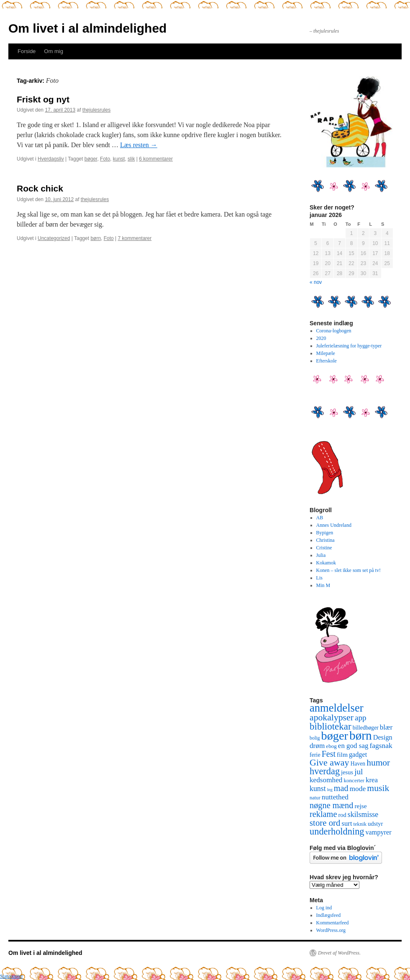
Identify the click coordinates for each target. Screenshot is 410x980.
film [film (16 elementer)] (342, 754)
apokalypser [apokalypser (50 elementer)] (332, 717)
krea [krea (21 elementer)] (372, 780)
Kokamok (326, 563)
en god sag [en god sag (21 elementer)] (353, 746)
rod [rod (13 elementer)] (342, 815)
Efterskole (327, 361)
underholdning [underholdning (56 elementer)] (337, 831)
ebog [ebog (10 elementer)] (331, 746)
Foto (105, 159)
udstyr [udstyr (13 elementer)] (375, 824)
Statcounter (12, 976)
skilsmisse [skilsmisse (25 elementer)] (363, 814)
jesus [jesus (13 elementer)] (347, 772)
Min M (323, 585)
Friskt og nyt (43, 99)
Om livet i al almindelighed (87, 28)
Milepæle (326, 353)
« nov (316, 282)
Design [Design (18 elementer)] (383, 738)
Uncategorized (54, 238)
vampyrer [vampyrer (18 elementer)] (379, 832)
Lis (319, 578)
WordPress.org (331, 930)
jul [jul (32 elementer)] (359, 772)
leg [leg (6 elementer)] (330, 790)
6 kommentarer (156, 159)
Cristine (324, 548)
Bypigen (325, 533)
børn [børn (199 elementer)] (361, 735)
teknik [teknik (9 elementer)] (360, 824)
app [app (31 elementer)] (361, 718)
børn (96, 238)
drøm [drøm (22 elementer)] (317, 746)
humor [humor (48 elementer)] (378, 763)
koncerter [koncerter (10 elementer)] (354, 780)
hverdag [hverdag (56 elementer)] (325, 771)
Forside (27, 51)
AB (320, 518)
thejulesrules (96, 110)
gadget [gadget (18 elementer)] (358, 755)
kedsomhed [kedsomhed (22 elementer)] (326, 780)
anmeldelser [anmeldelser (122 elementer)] (337, 708)
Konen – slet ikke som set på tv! (348, 570)
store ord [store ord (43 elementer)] (325, 823)
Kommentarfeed (333, 923)
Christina (325, 540)
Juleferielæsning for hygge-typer (349, 346)
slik (131, 159)
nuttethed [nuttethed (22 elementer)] (335, 797)
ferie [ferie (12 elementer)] (315, 755)
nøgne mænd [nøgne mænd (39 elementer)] (331, 805)
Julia (321, 555)
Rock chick (40, 188)
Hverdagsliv (51, 159)
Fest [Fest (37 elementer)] (329, 754)
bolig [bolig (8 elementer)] (315, 738)
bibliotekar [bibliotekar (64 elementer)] (331, 726)
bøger (91, 159)
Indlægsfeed (329, 915)
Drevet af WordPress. (339, 953)
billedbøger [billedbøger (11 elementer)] (366, 728)
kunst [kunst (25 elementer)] (318, 789)
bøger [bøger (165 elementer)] (335, 736)
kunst (119, 159)
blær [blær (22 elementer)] (386, 727)
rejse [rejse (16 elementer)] (360, 806)
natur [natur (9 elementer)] (315, 798)
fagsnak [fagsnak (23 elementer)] (381, 745)
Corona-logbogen (334, 331)
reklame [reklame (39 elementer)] (323, 814)
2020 (321, 338)
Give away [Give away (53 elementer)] (329, 762)
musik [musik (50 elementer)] (378, 788)
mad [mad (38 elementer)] (341, 788)
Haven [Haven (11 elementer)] (358, 764)
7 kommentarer (135, 238)
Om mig (54, 51)
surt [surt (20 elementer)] (347, 823)
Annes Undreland (334, 525)
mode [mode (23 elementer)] (358, 789)
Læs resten (139, 145)
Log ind (324, 908)
